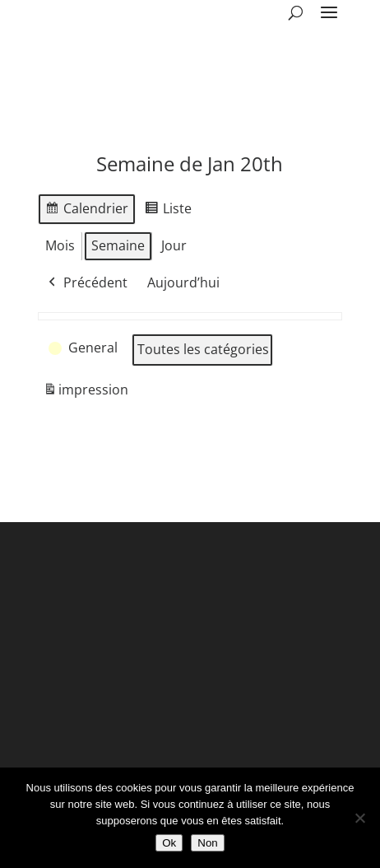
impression (86, 393)
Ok (169, 843)
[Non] (359, 818)
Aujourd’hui (183, 282)
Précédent (86, 283)
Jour (174, 245)
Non (207, 843)
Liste (168, 211)
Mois (60, 245)
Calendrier (86, 211)
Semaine (118, 245)
